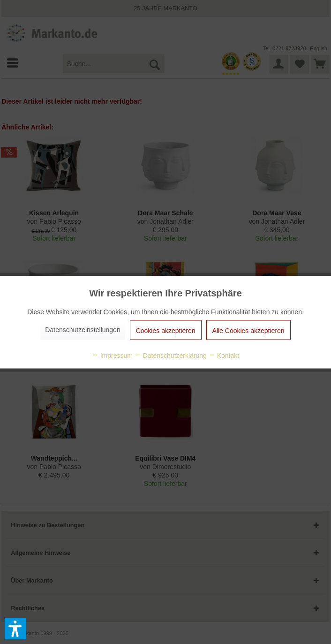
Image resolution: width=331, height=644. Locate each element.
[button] (15, 629)
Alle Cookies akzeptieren (248, 330)
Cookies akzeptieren (166, 330)
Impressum (112, 355)
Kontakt (224, 355)
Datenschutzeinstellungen (83, 329)
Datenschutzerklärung (171, 355)
